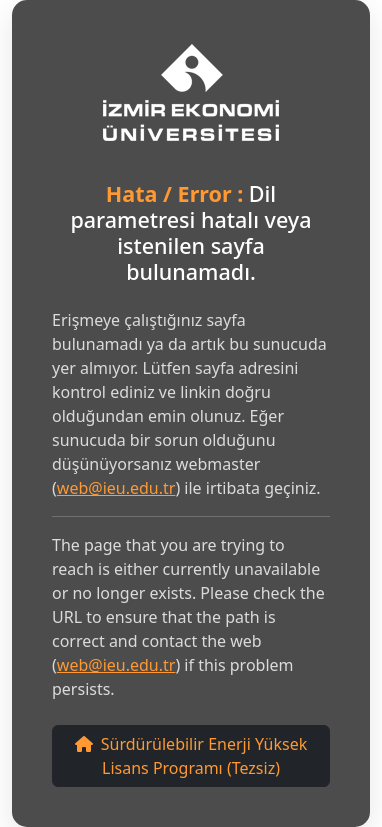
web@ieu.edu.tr (116, 488)
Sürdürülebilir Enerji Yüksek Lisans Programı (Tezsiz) (191, 756)
